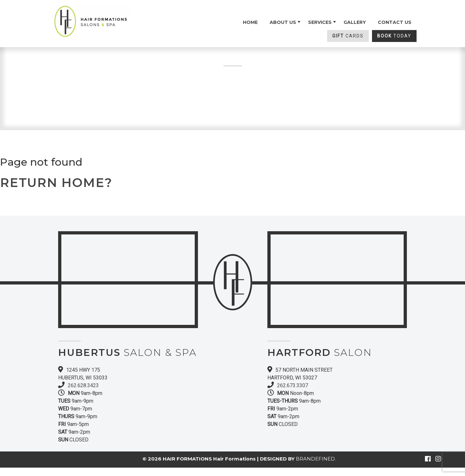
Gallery (355, 22)
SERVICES (320, 22)
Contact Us (395, 22)
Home (250, 22)
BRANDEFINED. (316, 459)
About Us (283, 22)
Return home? (56, 183)
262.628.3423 (83, 385)
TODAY (394, 36)
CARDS (348, 36)
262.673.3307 (293, 385)
